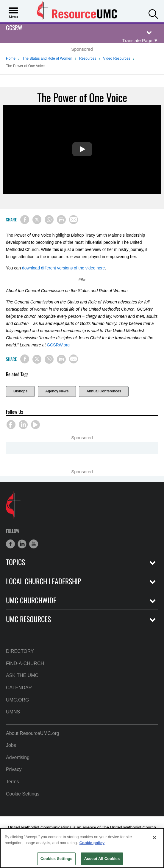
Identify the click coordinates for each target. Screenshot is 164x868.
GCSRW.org (58, 345)
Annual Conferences (104, 391)
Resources (88, 58)
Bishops (20, 391)
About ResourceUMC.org (33, 733)
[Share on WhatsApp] (49, 220)
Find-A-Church (25, 663)
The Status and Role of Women (47, 58)
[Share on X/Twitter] (37, 220)
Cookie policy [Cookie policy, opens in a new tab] (92, 843)
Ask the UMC (22, 675)
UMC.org (17, 700)
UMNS (13, 712)
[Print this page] (61, 220)
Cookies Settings (57, 859)
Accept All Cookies (102, 859)
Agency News (57, 391)
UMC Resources (28, 619)
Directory (20, 651)
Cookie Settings (23, 794)
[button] (153, 13)
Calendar (19, 688)
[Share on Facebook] (25, 220)
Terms (13, 782)
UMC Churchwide (31, 600)
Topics (15, 562)
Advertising (18, 757)
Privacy (14, 769)
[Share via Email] (74, 220)
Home (11, 58)
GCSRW (14, 28)
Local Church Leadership (44, 581)
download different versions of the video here (63, 268)
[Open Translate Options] (140, 40)
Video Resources (117, 58)
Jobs (11, 745)
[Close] (154, 838)
